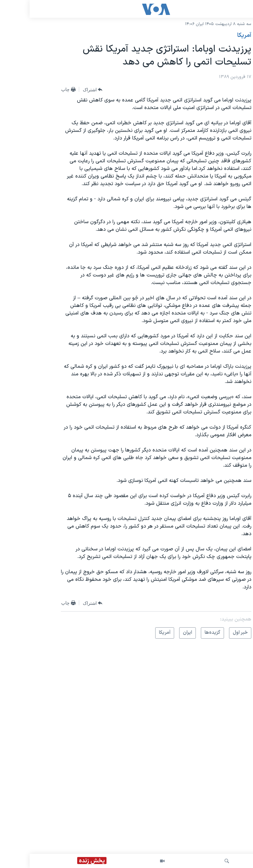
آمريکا (215, 36)
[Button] (63, 90)
